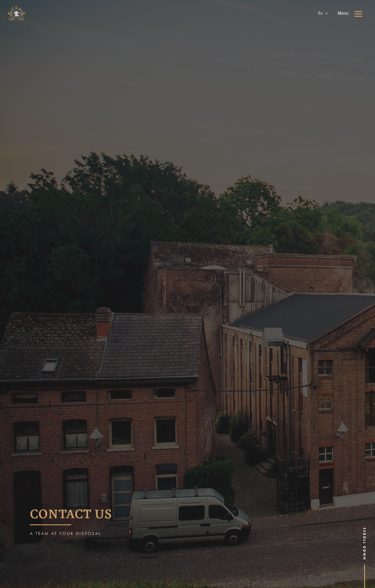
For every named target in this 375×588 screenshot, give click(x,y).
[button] (323, 13)
